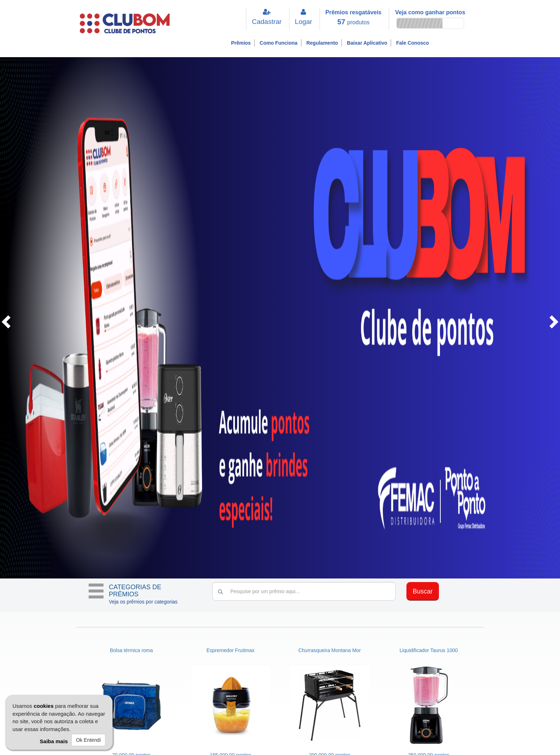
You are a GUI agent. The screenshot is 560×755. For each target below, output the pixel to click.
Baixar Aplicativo (367, 43)
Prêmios (241, 43)
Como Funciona (279, 43)
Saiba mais (54, 741)
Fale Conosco (412, 43)
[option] (280, 321)
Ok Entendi (88, 740)
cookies (44, 706)
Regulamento (322, 43)
